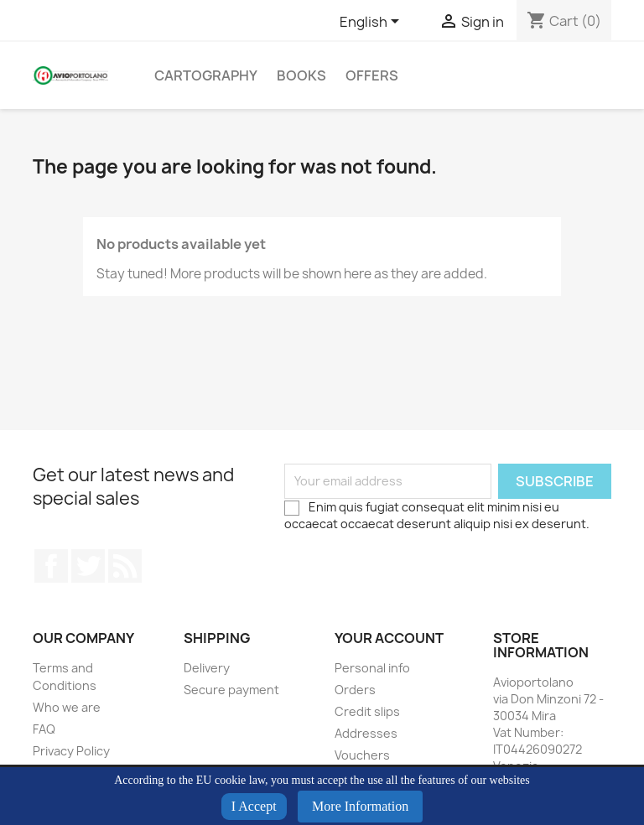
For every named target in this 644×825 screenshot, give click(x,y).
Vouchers (362, 755)
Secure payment (231, 690)
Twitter (88, 566)
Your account (389, 638)
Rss (125, 566)
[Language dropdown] (372, 23)
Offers (372, 75)
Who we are (67, 707)
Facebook (51, 566)
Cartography (206, 75)
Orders (355, 690)
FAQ (44, 729)
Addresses (366, 733)
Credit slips (367, 711)
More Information (360, 806)
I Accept (254, 806)
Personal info (372, 668)
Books (301, 75)
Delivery (207, 668)
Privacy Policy (71, 751)
